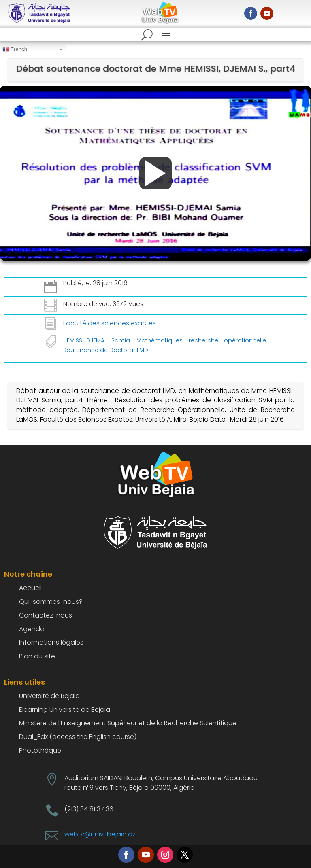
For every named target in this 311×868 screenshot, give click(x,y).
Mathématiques (160, 340)
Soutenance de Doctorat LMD (106, 350)
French (15, 49)
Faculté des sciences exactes (110, 323)
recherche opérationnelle (227, 340)
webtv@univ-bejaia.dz (100, 834)
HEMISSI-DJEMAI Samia (97, 340)
